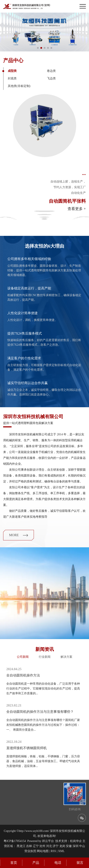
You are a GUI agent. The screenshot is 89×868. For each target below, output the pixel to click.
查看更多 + (77, 209)
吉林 (29, 846)
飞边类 (51, 78)
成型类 (12, 71)
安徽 (69, 846)
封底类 (12, 78)
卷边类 (51, 71)
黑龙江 (21, 846)
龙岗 (62, 846)
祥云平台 (48, 841)
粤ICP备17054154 (15, 841)
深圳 (76, 846)
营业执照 (30, 851)
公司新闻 (23, 657)
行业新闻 (45, 657)
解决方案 (66, 657)
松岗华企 (76, 841)
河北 (49, 846)
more (19, 535)
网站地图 (43, 851)
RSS (53, 851)
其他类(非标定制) (19, 86)
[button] (38, 48)
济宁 (56, 846)
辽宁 (36, 846)
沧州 (42, 846)
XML (61, 851)
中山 (82, 846)
